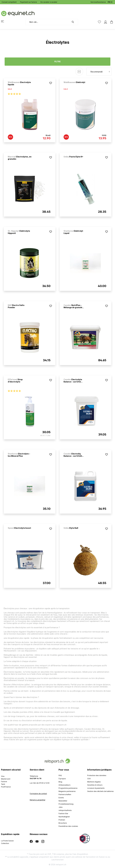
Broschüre (63, 823)
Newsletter (63, 801)
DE (111, 2)
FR (109, 2)
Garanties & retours (95, 785)
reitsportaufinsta (65, 810)
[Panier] (111, 22)
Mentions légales (94, 782)
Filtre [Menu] (57, 62)
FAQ (60, 775)
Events (61, 798)
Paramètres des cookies (68, 826)
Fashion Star (63, 813)
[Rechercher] (74, 22)
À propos (62, 779)
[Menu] (4, 21)
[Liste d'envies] (99, 22)
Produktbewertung (66, 804)
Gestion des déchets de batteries (100, 791)
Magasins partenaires (67, 791)
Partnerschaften (65, 794)
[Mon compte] (105, 22)
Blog (60, 782)
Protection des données (97, 775)
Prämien (62, 820)
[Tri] (99, 72)
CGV (89, 779)
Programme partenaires (68, 788)
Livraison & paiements (96, 788)
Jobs (61, 807)
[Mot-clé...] (48, 22)
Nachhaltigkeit (64, 817)
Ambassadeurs (65, 785)
